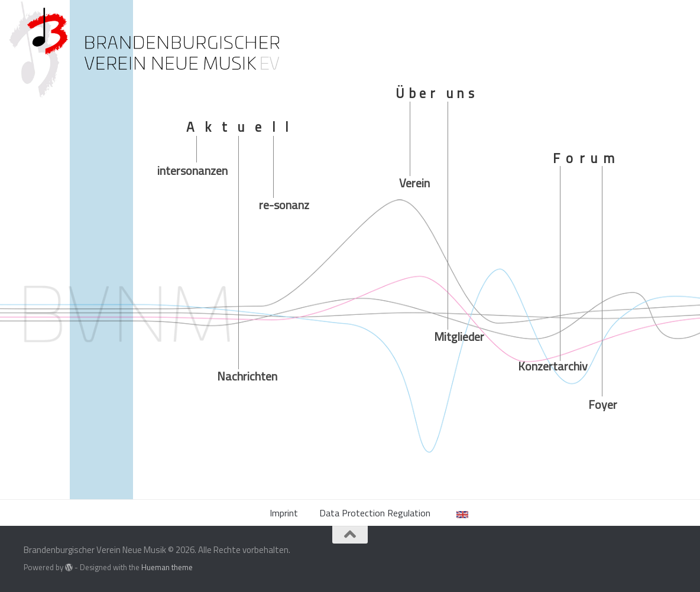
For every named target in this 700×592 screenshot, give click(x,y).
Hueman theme (167, 567)
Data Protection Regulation (375, 513)
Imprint (284, 513)
